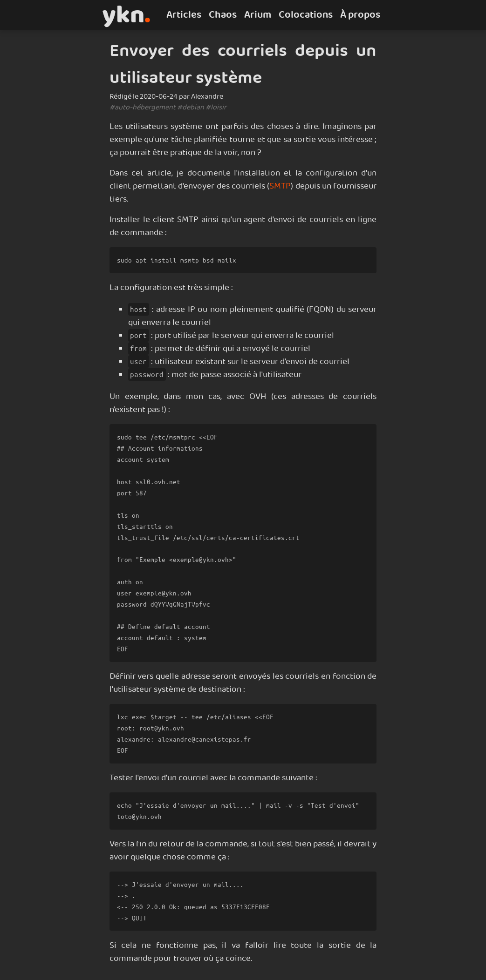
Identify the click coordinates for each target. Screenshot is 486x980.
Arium (258, 15)
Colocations (306, 15)
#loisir (216, 107)
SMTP (280, 186)
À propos (360, 15)
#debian (191, 107)
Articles (184, 15)
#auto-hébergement (143, 107)
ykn (126, 15)
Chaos (223, 15)
